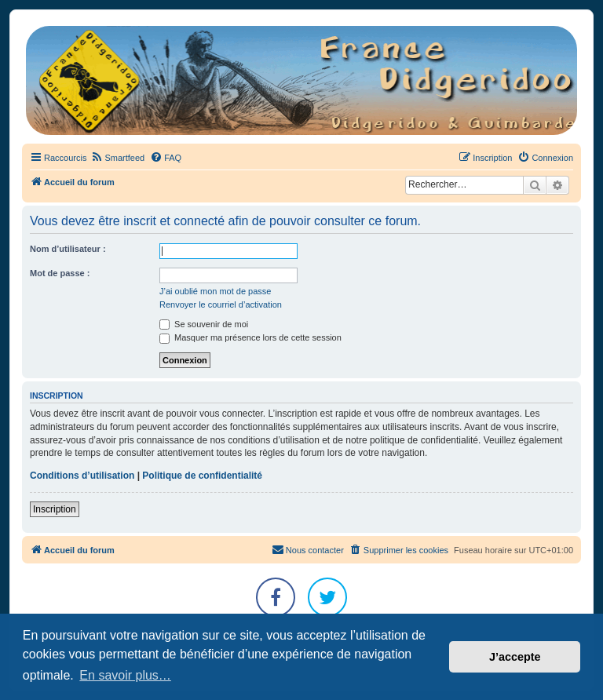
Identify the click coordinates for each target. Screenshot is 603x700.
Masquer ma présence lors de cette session (250, 337)
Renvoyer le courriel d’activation (221, 304)
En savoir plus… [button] (125, 675)
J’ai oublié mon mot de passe (215, 291)
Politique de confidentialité (202, 476)
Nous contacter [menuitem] (308, 549)
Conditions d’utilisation (82, 476)
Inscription (55, 509)
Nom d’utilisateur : (68, 249)
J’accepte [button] (515, 657)
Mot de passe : (60, 273)
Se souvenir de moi (204, 324)
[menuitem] (117, 158)
